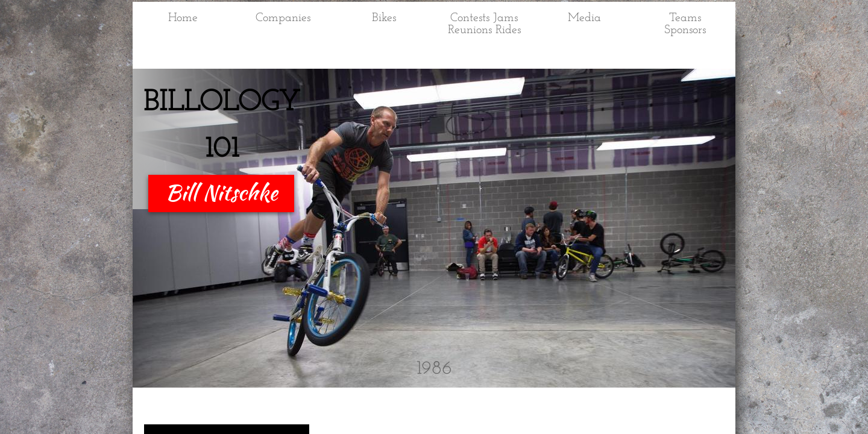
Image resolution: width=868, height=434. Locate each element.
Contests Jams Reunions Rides (484, 24)
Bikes (384, 18)
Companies (283, 18)
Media (584, 18)
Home (183, 18)
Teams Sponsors (685, 24)
